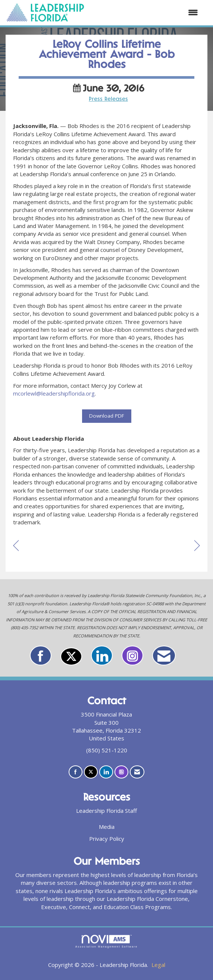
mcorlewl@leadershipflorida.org (54, 393)
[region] (197, 546)
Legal (158, 965)
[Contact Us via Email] (164, 656)
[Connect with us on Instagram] (132, 656)
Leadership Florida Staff (106, 811)
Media (107, 827)
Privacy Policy (107, 839)
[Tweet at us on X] (71, 656)
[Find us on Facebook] (41, 656)
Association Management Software (106, 942)
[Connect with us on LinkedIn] (102, 656)
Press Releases (108, 99)
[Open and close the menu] (145, 13)
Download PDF (107, 416)
